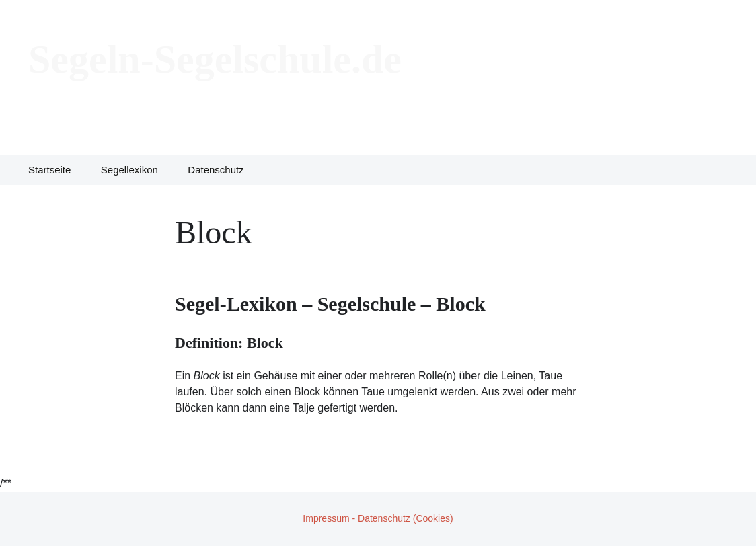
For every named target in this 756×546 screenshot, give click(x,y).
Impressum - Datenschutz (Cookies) (378, 518)
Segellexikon (129, 170)
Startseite (49, 170)
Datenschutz (216, 170)
